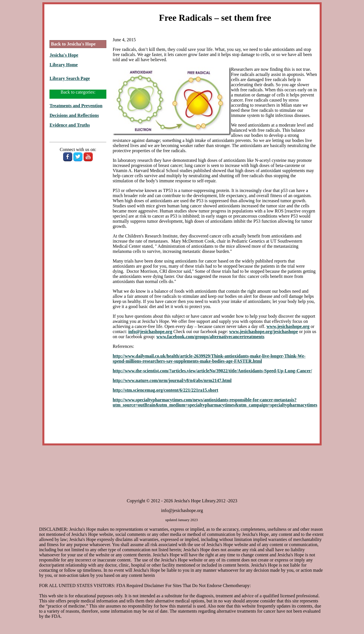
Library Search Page (70, 78)
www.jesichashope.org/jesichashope (264, 332)
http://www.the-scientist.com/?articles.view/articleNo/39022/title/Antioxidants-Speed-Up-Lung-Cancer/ (212, 371)
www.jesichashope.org (288, 326)
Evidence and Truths (70, 125)
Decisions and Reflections (74, 115)
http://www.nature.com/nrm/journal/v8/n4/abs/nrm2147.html (172, 380)
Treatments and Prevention (76, 106)
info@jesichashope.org (150, 332)
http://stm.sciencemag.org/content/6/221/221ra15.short (165, 390)
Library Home (64, 65)
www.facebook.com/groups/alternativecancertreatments (210, 337)
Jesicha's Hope (64, 55)
